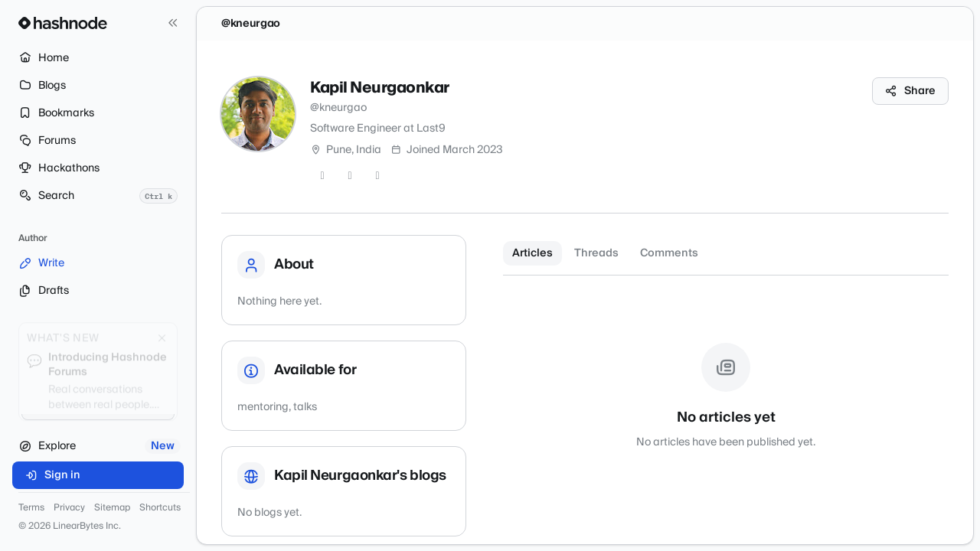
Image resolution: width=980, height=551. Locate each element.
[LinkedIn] (377, 176)
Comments (669, 253)
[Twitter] (322, 176)
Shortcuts (160, 508)
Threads (596, 253)
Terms (31, 508)
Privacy (69, 508)
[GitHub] (350, 176)
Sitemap (112, 508)
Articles (532, 253)
